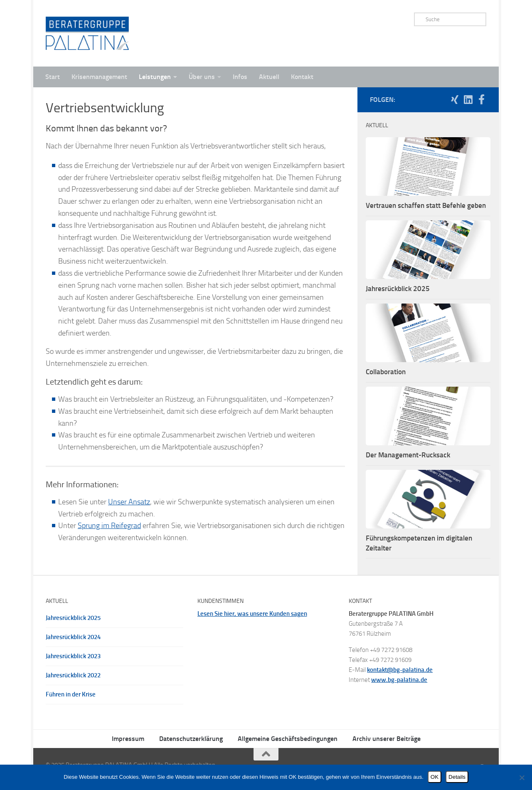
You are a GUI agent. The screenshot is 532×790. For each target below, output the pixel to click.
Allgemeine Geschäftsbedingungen (288, 739)
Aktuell (269, 77)
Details (457, 777)
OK (435, 777)
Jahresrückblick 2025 (398, 289)
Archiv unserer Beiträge (387, 739)
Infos (240, 77)
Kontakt (302, 77)
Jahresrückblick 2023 (73, 656)
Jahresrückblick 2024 (73, 637)
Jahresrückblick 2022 (73, 675)
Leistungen (155, 77)
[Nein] (522, 778)
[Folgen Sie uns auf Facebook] (481, 99)
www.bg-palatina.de (399, 680)
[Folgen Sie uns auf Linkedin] (468, 99)
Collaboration (386, 372)
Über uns (202, 77)
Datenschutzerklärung (191, 739)
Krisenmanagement (99, 77)
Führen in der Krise (71, 694)
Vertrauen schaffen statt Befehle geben (426, 205)
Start (53, 77)
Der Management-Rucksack (408, 455)
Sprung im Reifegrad (109, 526)
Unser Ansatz (129, 502)
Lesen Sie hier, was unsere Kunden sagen (252, 614)
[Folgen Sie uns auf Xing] (455, 99)
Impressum (128, 739)
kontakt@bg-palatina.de (400, 670)
